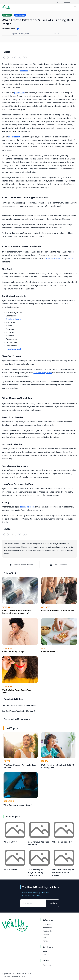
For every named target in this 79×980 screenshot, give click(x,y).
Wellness (46, 607)
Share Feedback (58, 565)
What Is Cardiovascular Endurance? (58, 610)
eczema (49, 258)
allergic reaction (15, 137)
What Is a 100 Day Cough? (13, 652)
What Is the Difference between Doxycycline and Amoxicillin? (16, 612)
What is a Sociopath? (62, 842)
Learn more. (67, 2)
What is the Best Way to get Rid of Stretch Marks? (63, 872)
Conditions (7, 648)
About (45, 951)
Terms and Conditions (18, 977)
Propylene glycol (13, 349)
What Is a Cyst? (11, 842)
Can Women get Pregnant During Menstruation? (35, 872)
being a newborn (27, 507)
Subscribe (53, 903)
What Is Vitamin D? (50, 652)
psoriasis (57, 258)
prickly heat (19, 93)
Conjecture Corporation (24, 974)
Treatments (7, 607)
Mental (7, 761)
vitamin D (70, 258)
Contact (46, 955)
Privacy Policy (6, 977)
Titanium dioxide (13, 319)
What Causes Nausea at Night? (18, 805)
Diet (43, 648)
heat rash (24, 71)
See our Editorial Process (21, 565)
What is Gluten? (11, 870)
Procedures (47, 928)
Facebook (47, 965)
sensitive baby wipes (43, 373)
